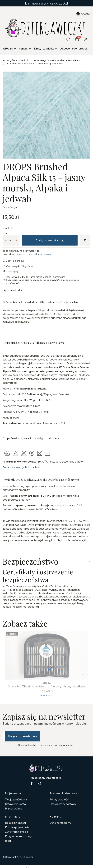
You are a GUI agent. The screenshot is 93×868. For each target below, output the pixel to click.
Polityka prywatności (18, 827)
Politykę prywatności (63, 745)
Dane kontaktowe (60, 823)
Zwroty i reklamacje (17, 832)
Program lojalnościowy (18, 836)
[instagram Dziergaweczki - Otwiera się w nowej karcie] (39, 784)
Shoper (27, 857)
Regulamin (33, 745)
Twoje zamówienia (16, 799)
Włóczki (25, 60)
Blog (8, 841)
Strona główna (10, 60)
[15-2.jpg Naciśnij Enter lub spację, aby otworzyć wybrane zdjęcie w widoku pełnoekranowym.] (46, 115)
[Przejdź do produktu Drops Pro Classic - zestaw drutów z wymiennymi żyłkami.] (46, 655)
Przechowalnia (14, 808)
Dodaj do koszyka (49, 240)
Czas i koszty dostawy (63, 804)
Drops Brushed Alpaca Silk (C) (65, 60)
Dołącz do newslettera (22, 736)
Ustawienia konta (15, 804)
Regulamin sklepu (15, 823)
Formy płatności (59, 799)
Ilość (5, 233)
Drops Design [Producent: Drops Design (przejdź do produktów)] (10, 207)
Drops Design (40, 60)
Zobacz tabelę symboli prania (20, 467)
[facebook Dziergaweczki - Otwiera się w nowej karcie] (32, 784)
